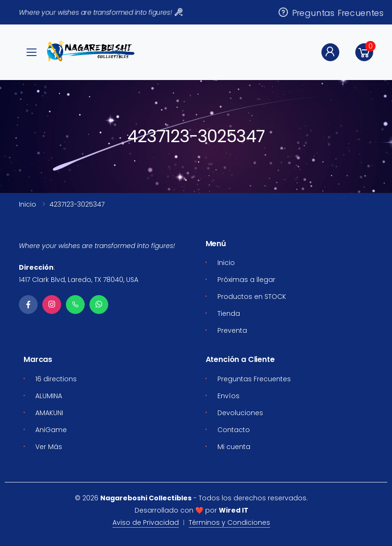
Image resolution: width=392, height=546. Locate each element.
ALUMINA (49, 396)
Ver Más (49, 447)
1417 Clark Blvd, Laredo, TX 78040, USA (79, 280)
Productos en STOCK (252, 297)
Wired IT (234, 510)
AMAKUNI (49, 413)
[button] (364, 52)
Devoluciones (240, 413)
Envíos (228, 396)
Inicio (28, 204)
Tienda (229, 313)
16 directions (56, 379)
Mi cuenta (234, 447)
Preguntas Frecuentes (331, 12)
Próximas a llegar (246, 280)
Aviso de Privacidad (146, 522)
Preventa (232, 330)
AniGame (51, 430)
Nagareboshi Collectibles (146, 498)
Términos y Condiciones (229, 522)
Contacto (234, 430)
